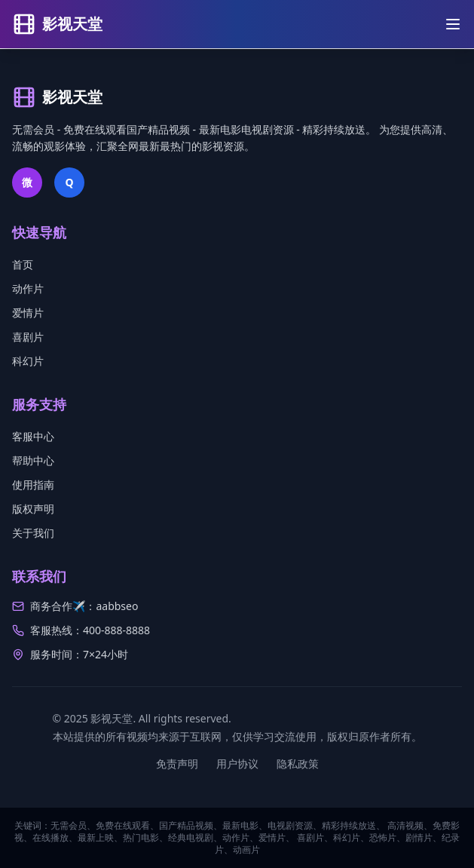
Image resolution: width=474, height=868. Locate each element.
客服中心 (33, 436)
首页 (23, 264)
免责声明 (177, 764)
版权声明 (33, 509)
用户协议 (237, 764)
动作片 (28, 288)
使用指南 (33, 485)
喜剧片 (28, 337)
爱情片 (28, 313)
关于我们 (33, 533)
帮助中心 (33, 460)
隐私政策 (298, 764)
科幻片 (28, 361)
